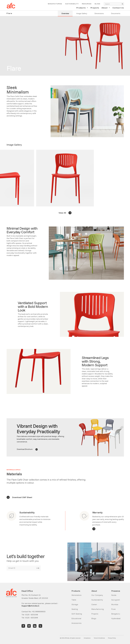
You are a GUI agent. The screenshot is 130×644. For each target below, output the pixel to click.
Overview (65, 13)
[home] (11, 6)
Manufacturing (55, 4)
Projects (95, 8)
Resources (87, 4)
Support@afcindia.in (30, 606)
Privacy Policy (112, 638)
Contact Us (118, 8)
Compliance (87, 638)
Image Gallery (82, 13)
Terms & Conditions (99, 638)
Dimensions (99, 13)
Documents (116, 13)
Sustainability (72, 4)
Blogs (97, 4)
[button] (82, 9)
